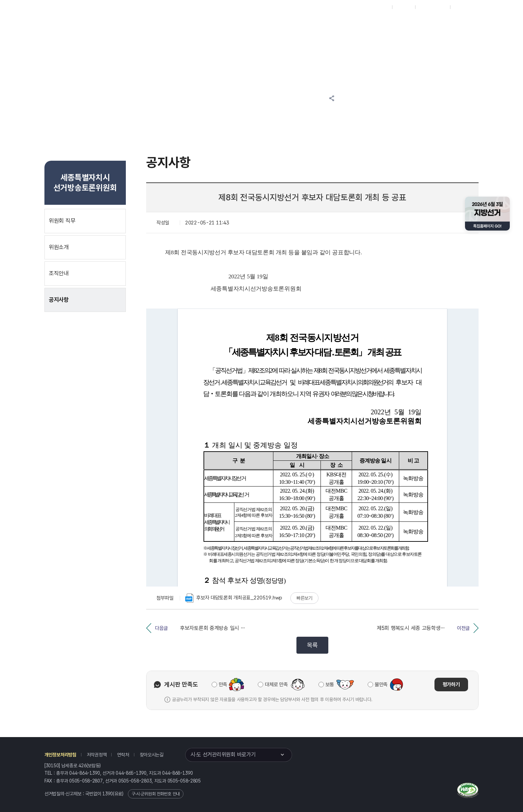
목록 (312, 645)
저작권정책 (97, 755)
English (461, 7)
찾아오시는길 (152, 755)
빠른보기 (304, 598)
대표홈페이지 (377, 7)
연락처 (123, 755)
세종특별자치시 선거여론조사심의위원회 (406, 24)
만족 (223, 685)
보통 (330, 685)
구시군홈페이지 (433, 7)
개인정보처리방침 (60, 755)
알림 (257, 24)
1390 (108, 794)
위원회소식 (185, 24)
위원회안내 (290, 24)
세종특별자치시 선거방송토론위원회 (342, 24)
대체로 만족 (276, 685)
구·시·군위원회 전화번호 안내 (156, 794)
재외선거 (403, 7)
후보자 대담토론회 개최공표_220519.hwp (234, 598)
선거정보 (224, 24)
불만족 (381, 685)
